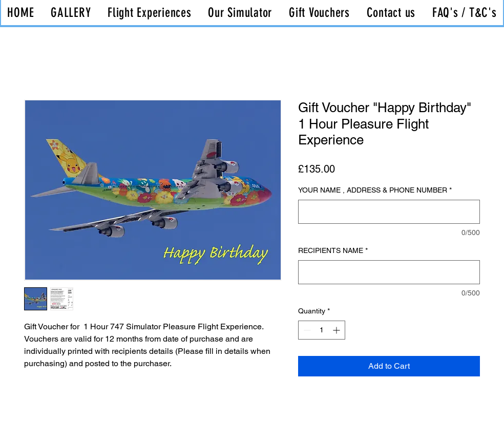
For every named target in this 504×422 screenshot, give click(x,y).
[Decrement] (306, 330)
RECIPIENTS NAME (333, 250)
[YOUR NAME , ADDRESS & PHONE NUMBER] (389, 212)
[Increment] (337, 330)
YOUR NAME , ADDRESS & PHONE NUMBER (375, 190)
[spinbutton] (322, 330)
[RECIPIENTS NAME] (389, 272)
